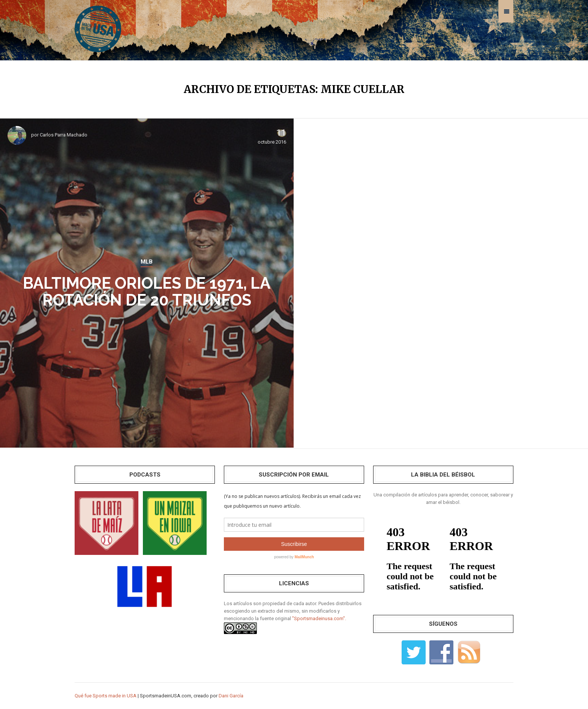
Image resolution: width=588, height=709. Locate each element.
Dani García (231, 696)
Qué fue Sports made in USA (106, 696)
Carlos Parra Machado (64, 135)
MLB (147, 262)
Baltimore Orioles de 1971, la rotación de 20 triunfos (147, 292)
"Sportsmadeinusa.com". (319, 618)
